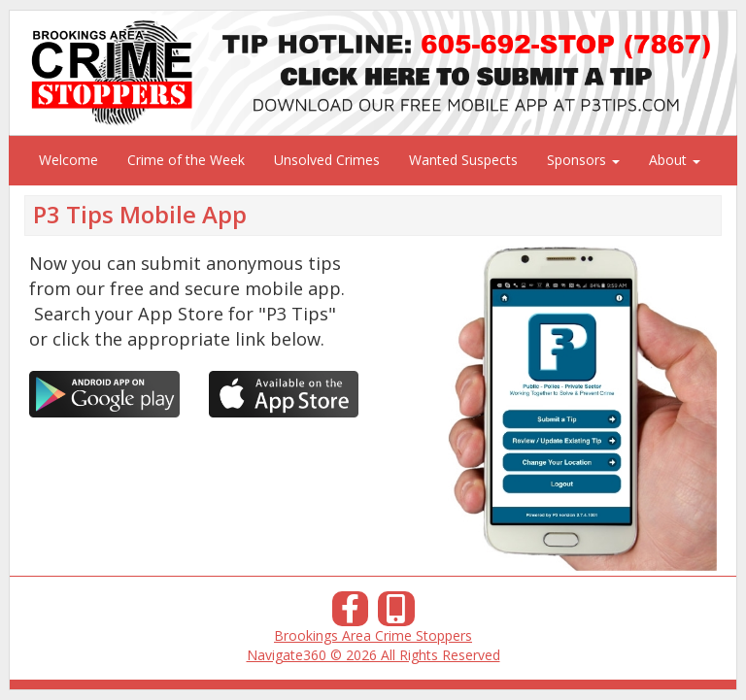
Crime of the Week (186, 160)
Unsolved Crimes (327, 160)
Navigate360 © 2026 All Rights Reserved (373, 655)
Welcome (68, 160)
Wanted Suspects (463, 160)
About (675, 160)
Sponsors (583, 160)
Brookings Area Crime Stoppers (373, 635)
